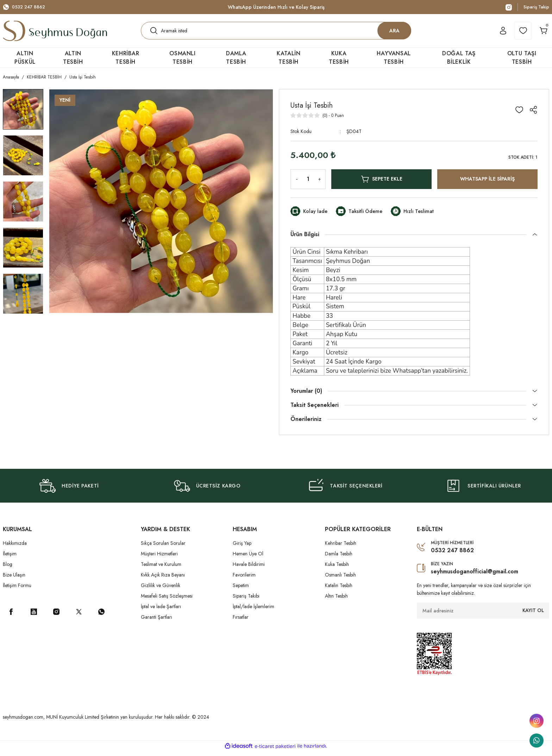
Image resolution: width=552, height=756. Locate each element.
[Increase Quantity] (321, 184)
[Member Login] (494, 33)
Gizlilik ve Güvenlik (161, 590)
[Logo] (55, 33)
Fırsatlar (241, 622)
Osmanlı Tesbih (340, 579)
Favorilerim (244, 579)
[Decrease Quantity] (295, 184)
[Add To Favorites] (519, 114)
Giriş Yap (242, 548)
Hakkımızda (15, 548)
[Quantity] (308, 184)
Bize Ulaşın (14, 579)
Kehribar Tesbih (341, 548)
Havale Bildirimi (249, 569)
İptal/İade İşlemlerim (253, 611)
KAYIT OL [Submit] (533, 615)
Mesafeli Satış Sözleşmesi (167, 600)
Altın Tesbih (336, 600)
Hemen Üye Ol (248, 558)
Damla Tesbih (339, 558)
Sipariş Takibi (246, 600)
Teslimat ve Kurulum (161, 569)
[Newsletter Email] (483, 615)
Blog (8, 569)
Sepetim (241, 590)
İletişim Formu (17, 590)
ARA (394, 33)
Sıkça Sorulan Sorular (163, 548)
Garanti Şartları (156, 622)
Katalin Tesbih (339, 590)
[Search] (276, 33)
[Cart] (540, 33)
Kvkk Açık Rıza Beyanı (163, 579)
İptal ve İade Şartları (161, 611)
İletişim (10, 558)
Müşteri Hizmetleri (159, 558)
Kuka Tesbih (337, 569)
